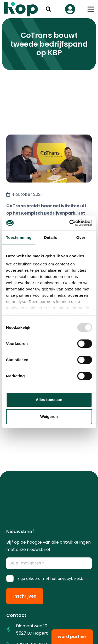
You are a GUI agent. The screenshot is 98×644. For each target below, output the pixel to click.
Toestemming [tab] (19, 237)
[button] (48, 9)
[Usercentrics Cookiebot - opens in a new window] (70, 223)
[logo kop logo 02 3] (21, 9)
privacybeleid (70, 579)
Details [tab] (50, 237)
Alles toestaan (49, 400)
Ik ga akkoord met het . (51, 579)
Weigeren (49, 417)
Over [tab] (81, 237)
